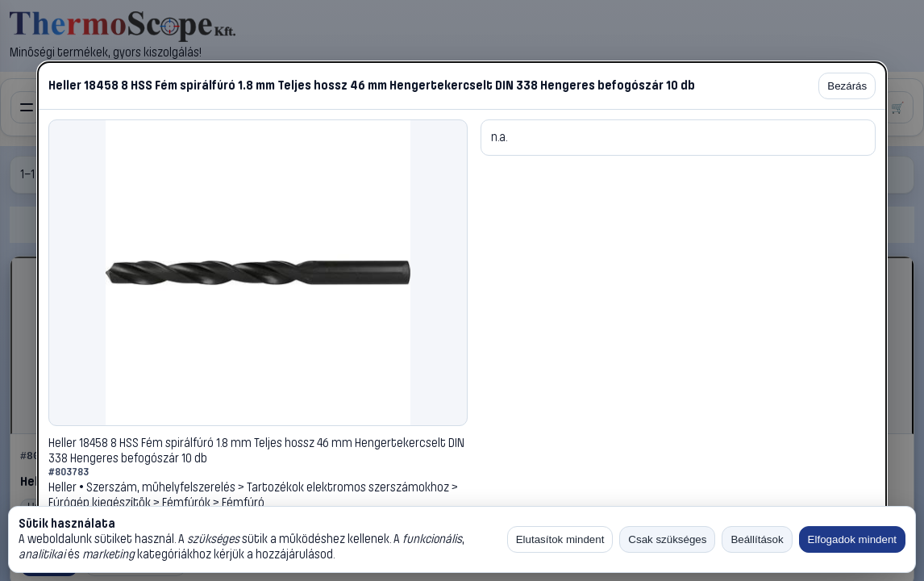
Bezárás (847, 86)
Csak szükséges (667, 539)
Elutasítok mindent (560, 539)
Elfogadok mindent (852, 539)
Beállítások (757, 539)
